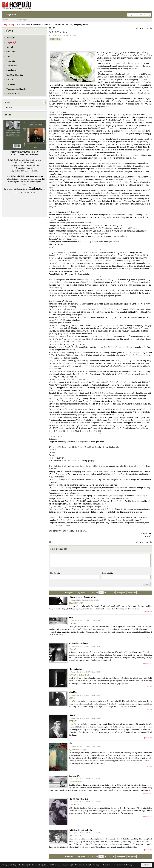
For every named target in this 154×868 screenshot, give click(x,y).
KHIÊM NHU (55, 39)
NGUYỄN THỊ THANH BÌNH (80, 675)
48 (97, 593)
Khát (71, 617)
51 (109, 593)
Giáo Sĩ (72, 715)
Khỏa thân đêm (75, 669)
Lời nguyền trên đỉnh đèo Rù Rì (82, 597)
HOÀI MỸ (73, 649)
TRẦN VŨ (73, 721)
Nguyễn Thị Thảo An (77, 782)
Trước (141, 28)
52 (114, 593)
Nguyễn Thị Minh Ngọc (78, 750)
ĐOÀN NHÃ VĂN (76, 603)
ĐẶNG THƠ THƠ (75, 836)
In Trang (50, 542)
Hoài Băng (73, 623)
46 (88, 593)
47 (93, 593)
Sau (148, 28)
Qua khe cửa (74, 776)
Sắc (70, 744)
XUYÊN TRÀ (9, 108)
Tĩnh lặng (73, 692)
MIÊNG (72, 698)
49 (101, 593)
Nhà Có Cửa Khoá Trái (79, 799)
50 (105, 593)
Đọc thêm (146, 612)
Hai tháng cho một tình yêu (80, 830)
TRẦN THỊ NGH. (75, 805)
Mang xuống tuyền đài (78, 643)
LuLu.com (39, 176)
